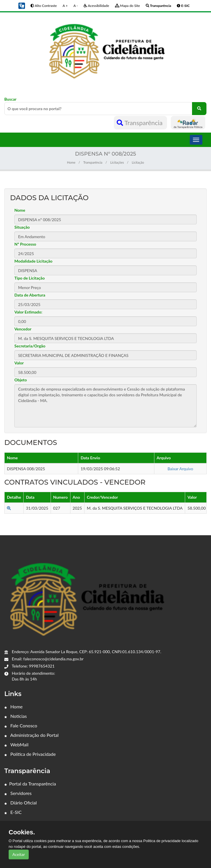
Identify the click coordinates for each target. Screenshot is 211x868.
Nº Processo (25, 244)
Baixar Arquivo (180, 469)
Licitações (117, 162)
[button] (22, 5)
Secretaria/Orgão (30, 346)
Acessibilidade (96, 6)
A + (65, 6)
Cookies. (22, 832)
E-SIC (13, 812)
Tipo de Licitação (29, 278)
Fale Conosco (21, 725)
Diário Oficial (21, 803)
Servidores (18, 793)
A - (75, 6)
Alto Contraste (44, 6)
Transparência (140, 123)
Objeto (21, 380)
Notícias (16, 716)
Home (71, 162)
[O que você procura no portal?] (199, 109)
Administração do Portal (31, 735)
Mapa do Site (127, 6)
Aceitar (19, 854)
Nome (20, 210)
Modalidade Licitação (33, 261)
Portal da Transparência (30, 784)
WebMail (16, 744)
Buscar (106, 106)
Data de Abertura (30, 295)
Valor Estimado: (28, 312)
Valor (19, 363)
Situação (22, 227)
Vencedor (23, 329)
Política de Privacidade (30, 754)
